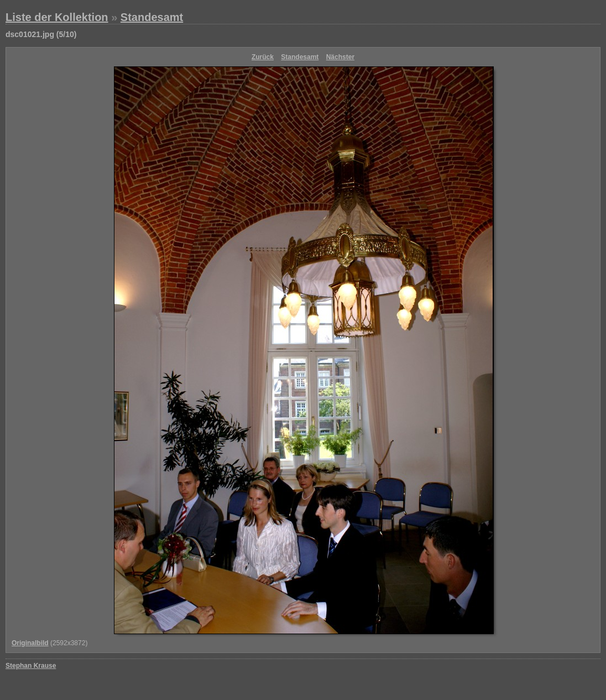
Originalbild (30, 643)
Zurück (263, 57)
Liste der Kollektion (57, 17)
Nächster (340, 57)
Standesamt (152, 17)
